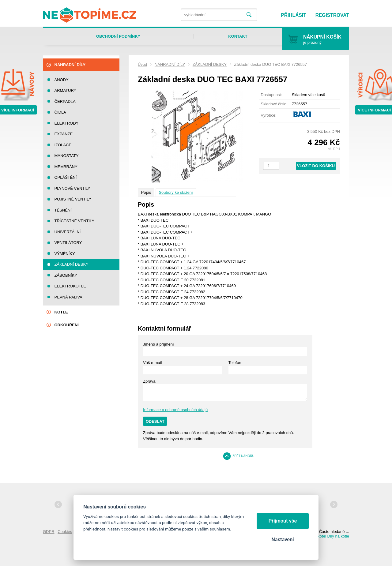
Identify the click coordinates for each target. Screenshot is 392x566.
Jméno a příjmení (158, 344)
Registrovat (332, 15)
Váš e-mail (152, 363)
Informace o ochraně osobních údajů (175, 410)
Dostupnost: (271, 95)
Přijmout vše (283, 521)
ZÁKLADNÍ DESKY (210, 64)
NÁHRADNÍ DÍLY (170, 64)
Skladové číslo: (274, 104)
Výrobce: (268, 115)
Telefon (235, 363)
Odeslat (155, 421)
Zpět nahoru (243, 456)
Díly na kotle (338, 536)
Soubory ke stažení (176, 192)
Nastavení (283, 540)
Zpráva (149, 381)
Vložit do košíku (316, 166)
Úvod (142, 64)
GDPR (49, 532)
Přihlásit (293, 15)
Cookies (65, 532)
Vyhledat (249, 15)
